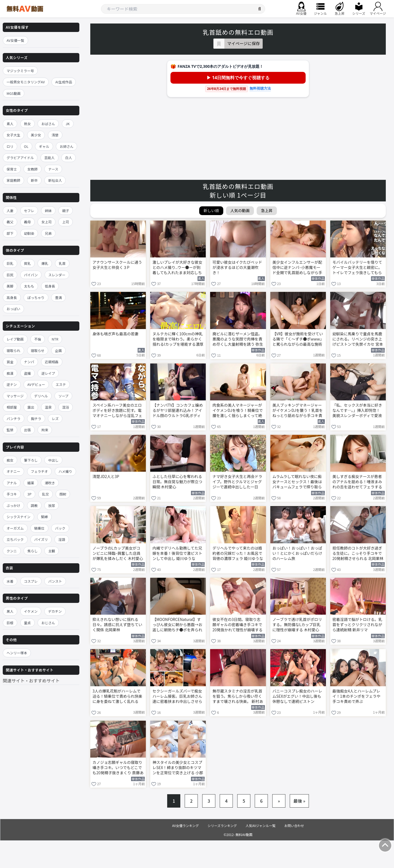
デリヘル (41, 396)
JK (68, 124)
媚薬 (31, 483)
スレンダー (57, 275)
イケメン (31, 611)
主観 (52, 551)
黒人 (10, 611)
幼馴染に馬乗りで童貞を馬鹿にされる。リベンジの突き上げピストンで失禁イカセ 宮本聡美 (358, 339)
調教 (34, 505)
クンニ (12, 551)
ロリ (10, 146)
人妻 (10, 211)
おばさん (48, 124)
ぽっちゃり (36, 297)
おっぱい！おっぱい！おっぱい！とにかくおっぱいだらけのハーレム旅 (297, 553)
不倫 (38, 339)
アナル (12, 483)
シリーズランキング (222, 826)
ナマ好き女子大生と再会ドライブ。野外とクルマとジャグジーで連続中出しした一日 (237, 482)
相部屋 (12, 407)
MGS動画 (14, 93)
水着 (10, 581)
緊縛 (44, 517)
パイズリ (41, 539)
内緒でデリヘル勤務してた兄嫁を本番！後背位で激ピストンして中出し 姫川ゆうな (177, 553)
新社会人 (55, 180)
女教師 (33, 169)
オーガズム (15, 528)
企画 (58, 351)
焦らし (33, 551)
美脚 (10, 286)
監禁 (10, 430)
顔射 (63, 494)
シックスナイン (18, 517)
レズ (55, 419)
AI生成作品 (64, 82)
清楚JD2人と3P (106, 476)
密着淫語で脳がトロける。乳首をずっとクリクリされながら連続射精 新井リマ (357, 625)
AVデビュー (36, 384)
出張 (27, 430)
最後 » (299, 801)
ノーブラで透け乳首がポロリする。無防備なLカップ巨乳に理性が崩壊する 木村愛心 (297, 625)
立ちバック (15, 539)
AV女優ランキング (186, 826)
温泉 (48, 407)
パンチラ (14, 419)
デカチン (55, 611)
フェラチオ (40, 471)
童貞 (27, 623)
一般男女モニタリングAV (26, 82)
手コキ (12, 494)
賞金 (10, 362)
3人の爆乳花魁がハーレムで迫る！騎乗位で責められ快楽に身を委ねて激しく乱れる (117, 696)
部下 (10, 233)
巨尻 (10, 275)
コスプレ (31, 581)
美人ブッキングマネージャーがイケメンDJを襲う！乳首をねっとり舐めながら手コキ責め (298, 411)
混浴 (66, 407)
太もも (29, 286)
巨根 (10, 623)
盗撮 (27, 373)
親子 (66, 211)
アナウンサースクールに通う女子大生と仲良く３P (117, 265)
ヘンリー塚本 (17, 653)
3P (29, 494)
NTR (55, 339)
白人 (69, 158)
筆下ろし (31, 460)
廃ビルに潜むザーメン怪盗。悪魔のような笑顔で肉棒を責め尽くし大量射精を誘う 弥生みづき (238, 339)
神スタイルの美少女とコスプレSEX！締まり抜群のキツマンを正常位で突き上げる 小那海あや (178, 768)
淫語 (62, 539)
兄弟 (48, 233)
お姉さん (66, 146)
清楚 (55, 135)
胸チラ (36, 419)
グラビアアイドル (20, 158)
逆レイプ (48, 373)
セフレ (29, 211)
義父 (10, 222)
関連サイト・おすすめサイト (31, 681)
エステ (61, 384)
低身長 (50, 286)
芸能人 (50, 158)
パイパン (31, 275)
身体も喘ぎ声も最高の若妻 (115, 334)
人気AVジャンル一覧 (261, 826)
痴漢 (10, 373)
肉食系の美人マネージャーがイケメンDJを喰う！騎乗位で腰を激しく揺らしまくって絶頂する (237, 411)
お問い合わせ (294, 826)
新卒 (34, 180)
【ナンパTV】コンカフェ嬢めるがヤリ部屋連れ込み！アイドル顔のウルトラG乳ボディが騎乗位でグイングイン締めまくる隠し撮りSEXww (178, 411)
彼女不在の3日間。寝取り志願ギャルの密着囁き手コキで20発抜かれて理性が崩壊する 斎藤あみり (237, 625)
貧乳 (27, 263)
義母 (27, 222)
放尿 (52, 505)
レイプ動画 (15, 339)
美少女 (36, 135)
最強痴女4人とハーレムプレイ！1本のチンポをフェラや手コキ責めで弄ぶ (357, 696)
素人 (10, 124)
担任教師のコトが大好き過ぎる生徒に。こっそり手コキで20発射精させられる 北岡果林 (358, 553)
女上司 (47, 222)
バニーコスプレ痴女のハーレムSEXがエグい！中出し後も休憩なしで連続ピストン (297, 696)
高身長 (12, 297)
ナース (53, 169)
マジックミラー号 (20, 71)
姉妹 (48, 211)
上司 (66, 222)
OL (26, 146)
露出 (31, 407)
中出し (53, 460)
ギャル (44, 146)
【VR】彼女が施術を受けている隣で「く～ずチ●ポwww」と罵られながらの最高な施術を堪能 (298, 339)
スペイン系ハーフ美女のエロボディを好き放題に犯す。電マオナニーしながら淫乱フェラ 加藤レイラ (117, 411)
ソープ (63, 396)
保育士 (12, 169)
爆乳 (45, 263)
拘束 (45, 430)
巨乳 (10, 263)
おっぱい (13, 309)
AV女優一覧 (15, 40)
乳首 (62, 263)
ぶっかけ (13, 505)
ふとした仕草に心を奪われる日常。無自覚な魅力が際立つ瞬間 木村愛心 (177, 482)
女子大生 (13, 135)
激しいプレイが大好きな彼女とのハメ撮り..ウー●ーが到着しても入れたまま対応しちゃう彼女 (177, 268)
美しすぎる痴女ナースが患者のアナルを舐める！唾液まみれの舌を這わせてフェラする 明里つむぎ (357, 482)
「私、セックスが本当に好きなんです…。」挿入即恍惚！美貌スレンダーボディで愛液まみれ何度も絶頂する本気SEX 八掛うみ (357, 411)
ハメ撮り (65, 471)
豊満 (58, 297)
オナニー (13, 471)
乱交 (46, 494)
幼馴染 (29, 233)
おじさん (48, 623)
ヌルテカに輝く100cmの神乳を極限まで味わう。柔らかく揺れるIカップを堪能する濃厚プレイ (178, 339)
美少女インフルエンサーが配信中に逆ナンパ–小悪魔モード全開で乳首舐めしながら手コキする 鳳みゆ (297, 268)
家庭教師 (13, 180)
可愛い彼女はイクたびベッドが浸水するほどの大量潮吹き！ (237, 267)
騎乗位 (39, 528)
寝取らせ (38, 351)
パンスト (55, 581)
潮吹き (50, 483)
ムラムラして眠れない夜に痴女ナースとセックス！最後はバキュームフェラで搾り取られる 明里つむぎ (297, 482)
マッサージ (15, 396)
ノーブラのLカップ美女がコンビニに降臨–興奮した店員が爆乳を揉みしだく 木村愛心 (118, 553)
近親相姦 (52, 362)
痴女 (10, 460)
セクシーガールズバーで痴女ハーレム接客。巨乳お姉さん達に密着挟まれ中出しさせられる (177, 697)
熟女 (27, 124)
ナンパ (29, 362)
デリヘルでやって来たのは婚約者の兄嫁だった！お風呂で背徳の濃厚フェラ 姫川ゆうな (238, 553)
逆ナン (12, 384)
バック (60, 528)
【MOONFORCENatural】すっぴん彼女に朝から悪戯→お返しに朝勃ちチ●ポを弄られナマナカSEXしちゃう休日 (177, 625)
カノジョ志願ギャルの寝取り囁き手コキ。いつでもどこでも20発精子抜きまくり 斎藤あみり (118, 768)
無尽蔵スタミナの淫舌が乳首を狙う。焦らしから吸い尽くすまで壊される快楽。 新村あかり (238, 697)
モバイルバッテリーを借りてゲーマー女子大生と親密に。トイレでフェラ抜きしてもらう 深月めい (357, 268)
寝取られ (13, 351)
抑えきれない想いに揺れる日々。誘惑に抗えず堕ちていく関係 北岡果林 (117, 625)
